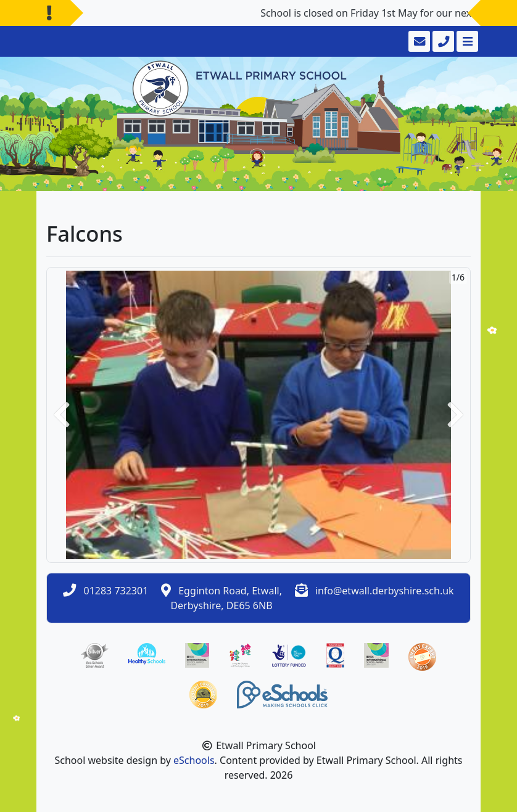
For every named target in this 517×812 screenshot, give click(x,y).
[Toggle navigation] (466, 41)
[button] (62, 415)
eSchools (194, 760)
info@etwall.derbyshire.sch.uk (385, 591)
